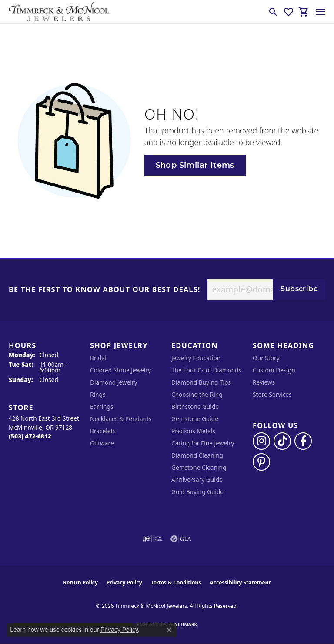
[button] (273, 12)
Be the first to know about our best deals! (105, 290)
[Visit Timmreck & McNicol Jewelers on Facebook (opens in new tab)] (303, 441)
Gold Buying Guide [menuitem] (197, 492)
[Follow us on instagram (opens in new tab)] (261, 441)
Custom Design (274, 370)
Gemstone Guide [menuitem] (195, 419)
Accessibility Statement (240, 583)
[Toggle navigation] (321, 12)
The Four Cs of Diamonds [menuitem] (206, 370)
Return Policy (80, 583)
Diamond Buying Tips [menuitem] (201, 382)
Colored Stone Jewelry (120, 370)
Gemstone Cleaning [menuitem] (199, 467)
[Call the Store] (30, 436)
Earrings (102, 407)
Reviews (264, 382)
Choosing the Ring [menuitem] (197, 394)
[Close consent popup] (169, 630)
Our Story (266, 358)
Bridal (98, 358)
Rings (98, 394)
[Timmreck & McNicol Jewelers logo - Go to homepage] (59, 12)
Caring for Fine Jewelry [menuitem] (203, 443)
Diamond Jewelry (114, 382)
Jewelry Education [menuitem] (196, 358)
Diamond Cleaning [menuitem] (197, 455)
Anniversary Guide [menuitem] (197, 480)
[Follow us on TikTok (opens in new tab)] (282, 441)
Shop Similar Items (195, 166)
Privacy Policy (124, 583)
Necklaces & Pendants (121, 419)
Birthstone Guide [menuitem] (195, 407)
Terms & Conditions (176, 583)
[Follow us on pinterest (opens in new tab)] (261, 462)
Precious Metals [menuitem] (193, 431)
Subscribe (299, 289)
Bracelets (103, 431)
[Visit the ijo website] (152, 539)
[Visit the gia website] (181, 539)
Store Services (272, 394)
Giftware (102, 443)
